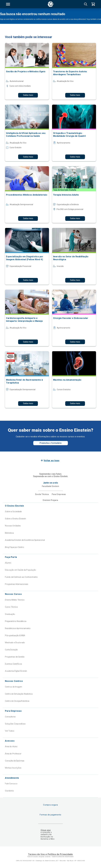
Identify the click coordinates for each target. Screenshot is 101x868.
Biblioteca (9, 533)
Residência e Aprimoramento (18, 628)
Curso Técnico (11, 607)
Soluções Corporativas (15, 724)
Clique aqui (46, 830)
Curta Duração (11, 650)
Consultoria (10, 717)
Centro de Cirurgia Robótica (17, 701)
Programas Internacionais (17, 584)
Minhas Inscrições (13, 768)
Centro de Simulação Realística (19, 694)
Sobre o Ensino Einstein (15, 519)
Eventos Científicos (13, 664)
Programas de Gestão (15, 657)
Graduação (10, 614)
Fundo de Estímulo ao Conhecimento (21, 577)
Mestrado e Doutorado (15, 643)
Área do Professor (13, 754)
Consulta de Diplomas (15, 761)
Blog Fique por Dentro (15, 547)
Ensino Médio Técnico (15, 600)
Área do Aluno (11, 747)
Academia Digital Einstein (16, 671)
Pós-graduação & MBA (15, 635)
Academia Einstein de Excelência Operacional (25, 540)
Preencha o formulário (51, 443)
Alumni (8, 563)
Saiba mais (28, 95)
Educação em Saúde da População (21, 570)
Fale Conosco (11, 784)
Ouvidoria (9, 791)
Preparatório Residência (16, 621)
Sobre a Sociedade (13, 512)
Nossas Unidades (13, 526)
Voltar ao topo (51, 461)
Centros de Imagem (14, 687)
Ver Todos (10, 731)
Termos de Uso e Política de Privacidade (50, 854)
